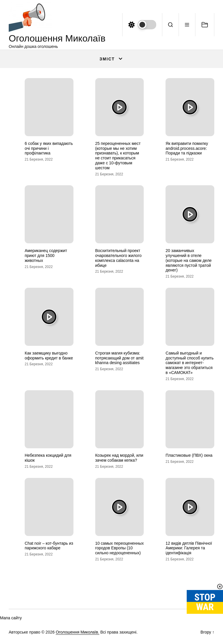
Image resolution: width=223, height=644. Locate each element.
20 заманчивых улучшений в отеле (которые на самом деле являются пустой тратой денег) (189, 260)
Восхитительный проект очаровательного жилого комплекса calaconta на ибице (118, 258)
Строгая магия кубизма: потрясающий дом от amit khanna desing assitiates (119, 358)
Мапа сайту (11, 618)
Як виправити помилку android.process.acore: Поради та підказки (187, 148)
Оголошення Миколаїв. (78, 632)
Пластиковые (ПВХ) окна (189, 455)
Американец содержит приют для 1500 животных (46, 256)
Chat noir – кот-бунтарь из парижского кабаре (49, 546)
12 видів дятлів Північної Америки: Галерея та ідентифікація (189, 548)
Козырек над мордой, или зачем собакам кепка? (119, 458)
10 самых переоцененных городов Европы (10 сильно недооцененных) (119, 548)
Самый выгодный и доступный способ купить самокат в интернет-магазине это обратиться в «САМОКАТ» (189, 363)
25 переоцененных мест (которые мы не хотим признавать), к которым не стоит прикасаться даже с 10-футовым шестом (118, 156)
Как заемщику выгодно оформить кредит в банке (49, 356)
